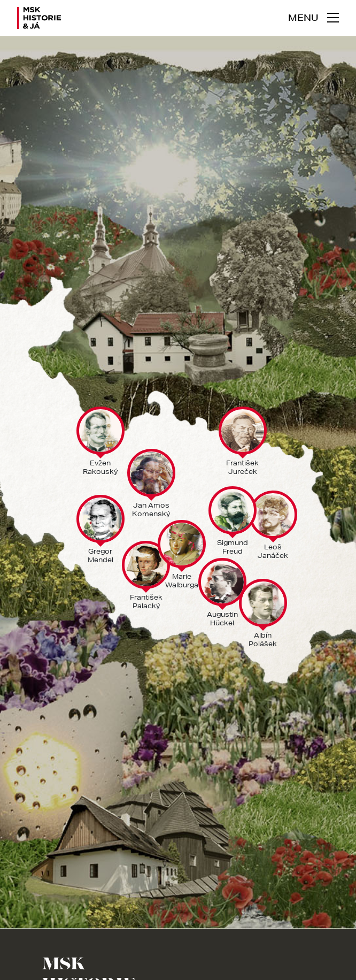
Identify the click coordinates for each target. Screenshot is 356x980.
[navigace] (314, 18)
